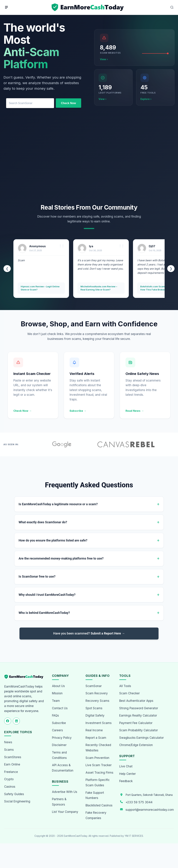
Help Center (128, 774)
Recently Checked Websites (98, 748)
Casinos (10, 787)
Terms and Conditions (59, 755)
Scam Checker (130, 693)
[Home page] (88, 7)
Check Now (68, 103)
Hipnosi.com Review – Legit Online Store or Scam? (40, 288)
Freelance (11, 772)
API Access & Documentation (63, 768)
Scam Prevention (97, 758)
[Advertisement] (89, 158)
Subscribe (59, 723)
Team (56, 701)
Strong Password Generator (139, 708)
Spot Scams (94, 708)
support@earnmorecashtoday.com (150, 810)
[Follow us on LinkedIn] (16, 721)
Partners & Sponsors (59, 802)
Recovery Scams (97, 701)
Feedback (126, 781)
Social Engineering (17, 801)
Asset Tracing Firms (99, 773)
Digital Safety (95, 715)
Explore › (146, 99)
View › (104, 59)
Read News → (135, 411)
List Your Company (65, 812)
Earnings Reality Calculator (138, 715)
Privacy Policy (62, 738)
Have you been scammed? (89, 633)
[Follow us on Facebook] (8, 721)
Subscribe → (78, 411)
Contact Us (60, 708)
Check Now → (23, 411)
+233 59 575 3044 (139, 802)
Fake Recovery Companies (96, 815)
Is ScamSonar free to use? (37, 576)
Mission (57, 693)
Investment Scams (99, 723)
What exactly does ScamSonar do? (43, 522)
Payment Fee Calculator (136, 723)
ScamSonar (94, 686)
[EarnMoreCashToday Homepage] (25, 677)
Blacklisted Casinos (99, 805)
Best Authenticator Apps (136, 701)
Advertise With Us (65, 792)
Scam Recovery (97, 693)
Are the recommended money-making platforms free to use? (61, 558)
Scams (9, 750)
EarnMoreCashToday (76, 836)
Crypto (9, 779)
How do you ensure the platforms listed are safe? (53, 540)
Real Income (94, 730)
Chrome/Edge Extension (136, 745)
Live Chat (126, 766)
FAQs (55, 715)
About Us (58, 686)
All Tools (125, 686)
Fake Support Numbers (95, 795)
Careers (57, 730)
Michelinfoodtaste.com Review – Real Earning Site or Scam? (99, 288)
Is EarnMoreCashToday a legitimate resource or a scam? (58, 504)
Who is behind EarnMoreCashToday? (44, 613)
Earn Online (12, 764)
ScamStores (13, 757)
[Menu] (6, 7)
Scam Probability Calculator (139, 730)
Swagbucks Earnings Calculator (141, 738)
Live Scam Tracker (99, 765)
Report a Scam (96, 738)
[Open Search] (172, 7)
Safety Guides (14, 794)
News (8, 742)
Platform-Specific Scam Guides (98, 783)
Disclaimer (59, 745)
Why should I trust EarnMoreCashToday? (47, 595)
